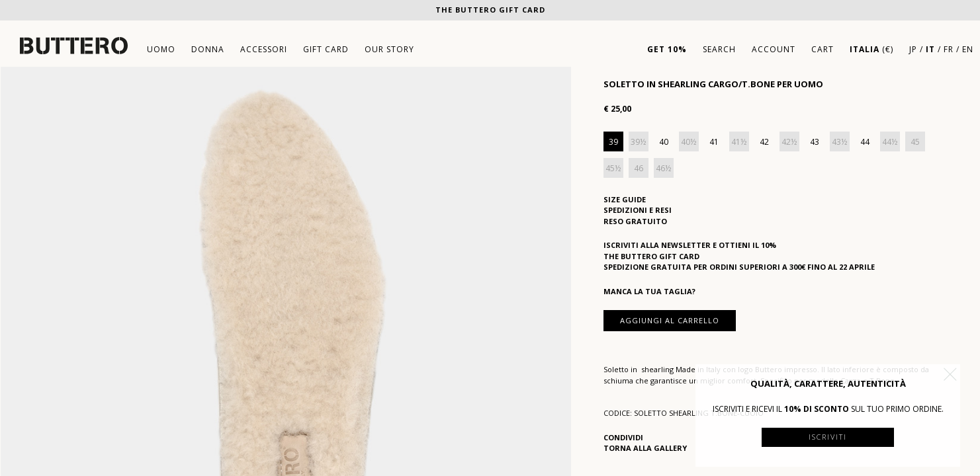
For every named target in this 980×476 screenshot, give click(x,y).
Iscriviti (828, 437)
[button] (950, 374)
